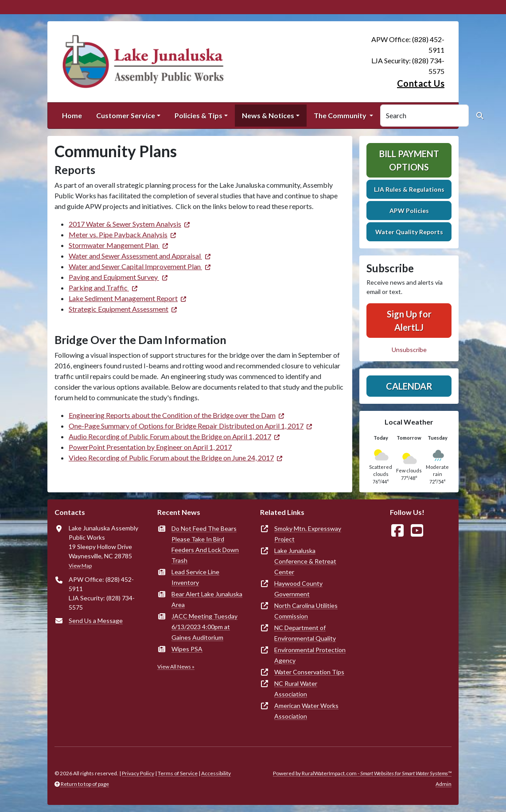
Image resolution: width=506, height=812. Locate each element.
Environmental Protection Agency (310, 655)
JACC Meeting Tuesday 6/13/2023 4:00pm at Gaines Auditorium (204, 627)
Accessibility (216, 773)
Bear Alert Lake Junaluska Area (207, 599)
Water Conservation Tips (309, 672)
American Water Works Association (306, 711)
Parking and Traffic (99, 288)
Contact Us (421, 83)
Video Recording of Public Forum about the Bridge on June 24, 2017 (171, 458)
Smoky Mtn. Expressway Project (308, 534)
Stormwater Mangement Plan (114, 245)
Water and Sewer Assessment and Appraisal (135, 256)
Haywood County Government (298, 589)
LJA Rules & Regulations (409, 189)
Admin (444, 784)
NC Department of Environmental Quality (305, 633)
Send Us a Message (96, 621)
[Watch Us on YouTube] (417, 531)
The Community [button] (341, 115)
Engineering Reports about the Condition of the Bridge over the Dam (172, 415)
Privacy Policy (138, 773)
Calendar (409, 386)
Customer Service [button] (126, 115)
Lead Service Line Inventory (195, 577)
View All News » (176, 667)
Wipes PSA (187, 649)
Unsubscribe (409, 350)
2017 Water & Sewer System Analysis (125, 224)
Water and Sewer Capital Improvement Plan (135, 266)
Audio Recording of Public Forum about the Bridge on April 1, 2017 (170, 436)
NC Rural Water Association (296, 689)
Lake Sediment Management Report (123, 298)
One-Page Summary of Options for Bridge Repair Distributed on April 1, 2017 (186, 426)
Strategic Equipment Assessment (119, 309)
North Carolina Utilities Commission (306, 611)
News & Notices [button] (268, 115)
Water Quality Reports (409, 232)
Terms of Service (178, 773)
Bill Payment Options (409, 160)
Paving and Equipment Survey (114, 277)
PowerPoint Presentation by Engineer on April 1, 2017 (150, 447)
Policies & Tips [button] (199, 115)
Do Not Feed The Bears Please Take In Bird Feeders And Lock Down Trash (205, 544)
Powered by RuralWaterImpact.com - (362, 773)
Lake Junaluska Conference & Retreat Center (305, 561)
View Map (80, 566)
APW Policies (409, 211)
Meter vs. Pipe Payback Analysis (118, 234)
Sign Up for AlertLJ (409, 321)
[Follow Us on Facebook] (397, 531)
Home (72, 115)
